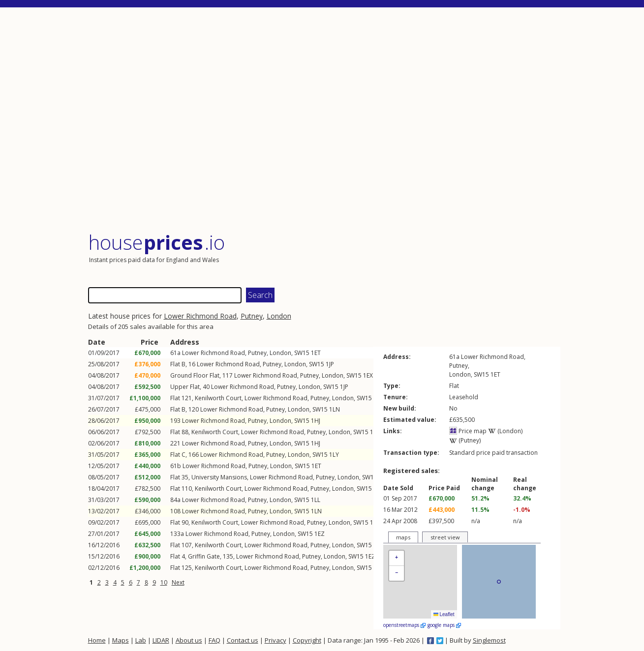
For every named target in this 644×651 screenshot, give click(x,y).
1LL (316, 500)
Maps (121, 640)
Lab (141, 640)
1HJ (316, 421)
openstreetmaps (404, 625)
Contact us (243, 640)
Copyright (307, 640)
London (279, 316)
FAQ (215, 640)
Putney (252, 316)
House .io (157, 242)
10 (164, 582)
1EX (368, 375)
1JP (330, 364)
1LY (334, 455)
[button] (397, 558)
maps (403, 537)
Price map (468, 431)
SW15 (302, 353)
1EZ (320, 534)
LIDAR (161, 640)
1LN (335, 409)
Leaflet (444, 614)
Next (178, 582)
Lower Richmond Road (200, 316)
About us (189, 640)
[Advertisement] (324, 120)
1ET (316, 353)
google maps (444, 625)
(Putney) (465, 440)
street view (445, 537)
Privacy (276, 640)
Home (97, 640)
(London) (505, 431)
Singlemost (489, 640)
